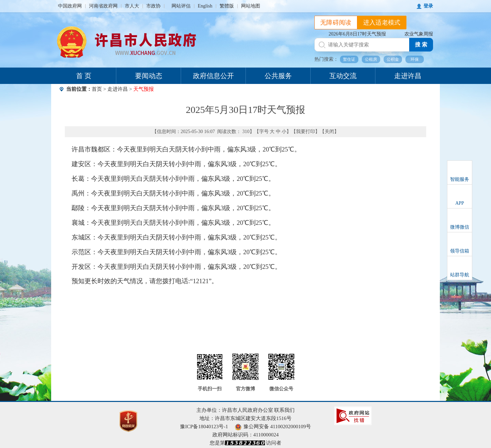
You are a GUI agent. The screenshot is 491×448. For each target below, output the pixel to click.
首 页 (84, 76)
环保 (415, 59)
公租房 (371, 59)
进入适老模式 (382, 23)
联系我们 (284, 410)
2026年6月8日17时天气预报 (357, 34)
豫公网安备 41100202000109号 (273, 427)
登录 (428, 6)
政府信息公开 (213, 76)
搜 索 (421, 45)
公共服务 (278, 76)
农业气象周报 (419, 34)
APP (460, 203)
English (205, 6)
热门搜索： (326, 59)
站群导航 (460, 275)
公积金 (393, 59)
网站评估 (181, 6)
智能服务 (460, 179)
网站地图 (251, 6)
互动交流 (343, 76)
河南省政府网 (103, 6)
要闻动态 (149, 76)
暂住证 (349, 59)
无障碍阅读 (336, 23)
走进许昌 (408, 76)
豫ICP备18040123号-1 (204, 427)
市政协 (153, 6)
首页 (97, 89)
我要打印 (306, 132)
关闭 (329, 132)
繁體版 (227, 6)
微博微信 (460, 227)
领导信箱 (460, 251)
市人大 (132, 6)
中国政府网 (70, 6)
